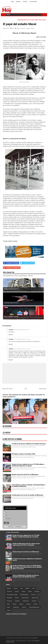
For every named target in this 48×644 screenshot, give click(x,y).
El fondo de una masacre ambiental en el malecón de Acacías (29, 444)
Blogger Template (10, 642)
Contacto (25, 2)
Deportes (37, 591)
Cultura (23, 591)
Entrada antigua (43, 389)
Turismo (24, 607)
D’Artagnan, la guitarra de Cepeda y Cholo (24, 454)
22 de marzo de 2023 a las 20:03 (22, 349)
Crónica (18, 28)
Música (15, 604)
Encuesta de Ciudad (12, 595)
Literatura (34, 601)
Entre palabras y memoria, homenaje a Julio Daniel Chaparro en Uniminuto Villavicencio (29, 486)
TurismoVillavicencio (34, 607)
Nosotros (18, 2)
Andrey (16, 588)
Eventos (33, 595)
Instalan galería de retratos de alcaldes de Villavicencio (28, 495)
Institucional (26, 601)
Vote (6, 523)
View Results (11, 527)
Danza (30, 591)
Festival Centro (33, 2)
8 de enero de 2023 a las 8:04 (21, 330)
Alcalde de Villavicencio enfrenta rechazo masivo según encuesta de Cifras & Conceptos (26, 544)
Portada (28, 28)
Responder (11, 335)
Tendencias (16, 607)
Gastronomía (35, 598)
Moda (8, 604)
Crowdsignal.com (18, 527)
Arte (22, 588)
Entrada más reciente (7, 389)
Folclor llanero (25, 598)
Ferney (17, 598)
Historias (23, 28)
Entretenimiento (24, 595)
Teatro (8, 607)
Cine (33, 588)
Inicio (12, 2)
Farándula (9, 598)
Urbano (32, 28)
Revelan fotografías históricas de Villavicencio (25, 475)
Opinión (21, 604)
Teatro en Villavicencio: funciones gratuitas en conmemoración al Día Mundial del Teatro (26, 576)
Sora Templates (36, 641)
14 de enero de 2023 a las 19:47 (22, 339)
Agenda (9, 588)
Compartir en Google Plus (11, 268)
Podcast (28, 604)
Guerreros (9, 601)
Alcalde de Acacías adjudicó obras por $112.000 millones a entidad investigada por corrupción (28, 465)
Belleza (27, 588)
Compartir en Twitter (27, 263)
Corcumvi (9, 591)
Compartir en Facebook (11, 263)
